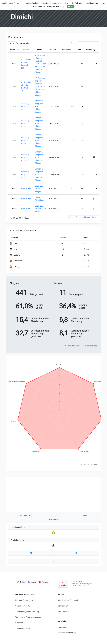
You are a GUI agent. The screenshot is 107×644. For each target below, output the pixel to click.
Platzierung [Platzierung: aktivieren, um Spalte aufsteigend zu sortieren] (90, 50)
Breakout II (26, 209)
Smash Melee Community (68, 600)
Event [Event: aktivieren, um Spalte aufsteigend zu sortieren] (40, 50)
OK (70, 7)
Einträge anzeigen (20, 43)
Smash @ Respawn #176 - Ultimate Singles (39, 158)
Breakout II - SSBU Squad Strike (40, 209)
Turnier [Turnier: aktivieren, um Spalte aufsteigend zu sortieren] (26, 50)
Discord (32, 582)
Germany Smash (65, 606)
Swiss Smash (63, 612)
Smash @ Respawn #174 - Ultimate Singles (39, 175)
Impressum (62, 627)
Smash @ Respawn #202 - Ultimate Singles (39, 106)
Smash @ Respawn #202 (25, 106)
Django (80, 581)
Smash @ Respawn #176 (25, 158)
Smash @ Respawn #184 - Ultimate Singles (39, 140)
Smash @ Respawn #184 (25, 140)
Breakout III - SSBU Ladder (41, 199)
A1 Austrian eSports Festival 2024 (26, 87)
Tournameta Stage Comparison (28, 617)
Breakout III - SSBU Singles (40, 189)
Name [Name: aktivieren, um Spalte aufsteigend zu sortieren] (12, 50)
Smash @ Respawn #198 (25, 123)
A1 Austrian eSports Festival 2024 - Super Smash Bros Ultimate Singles (40, 87)
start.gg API (88, 584)
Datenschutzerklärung (67, 633)
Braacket (19, 623)
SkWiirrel (82, 586)
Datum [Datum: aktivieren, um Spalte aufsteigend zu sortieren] (53, 50)
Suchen (85, 43)
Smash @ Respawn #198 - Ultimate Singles (39, 123)
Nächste (87, 217)
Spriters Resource (23, 628)
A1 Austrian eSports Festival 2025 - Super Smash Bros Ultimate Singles (40, 64)
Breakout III (26, 189)
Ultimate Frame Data (24, 600)
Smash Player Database (25, 606)
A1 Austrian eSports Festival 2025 (26, 64)
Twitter (21, 582)
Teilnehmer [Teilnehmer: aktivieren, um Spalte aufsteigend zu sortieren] (67, 50)
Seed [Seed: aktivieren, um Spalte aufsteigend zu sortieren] (79, 50)
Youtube (43, 582)
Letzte (95, 217)
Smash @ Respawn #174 (25, 175)
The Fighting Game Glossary (27, 612)
